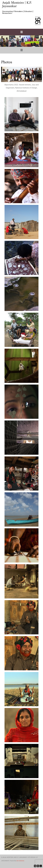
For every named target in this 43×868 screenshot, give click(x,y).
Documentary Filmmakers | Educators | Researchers (18, 12)
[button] (21, 32)
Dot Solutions (20, 861)
